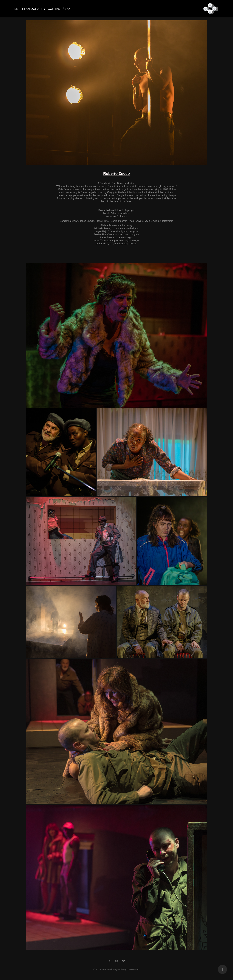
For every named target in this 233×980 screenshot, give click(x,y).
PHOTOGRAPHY (34, 9)
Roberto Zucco (116, 174)
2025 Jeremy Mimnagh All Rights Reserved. (118, 969)
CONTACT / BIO (59, 9)
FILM (15, 9)
